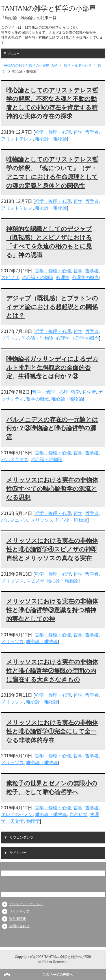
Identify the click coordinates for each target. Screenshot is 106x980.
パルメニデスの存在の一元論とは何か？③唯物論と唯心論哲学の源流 (52, 428)
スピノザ (10, 278)
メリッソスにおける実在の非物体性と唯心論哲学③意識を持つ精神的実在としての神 (52, 610)
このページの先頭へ (58, 975)
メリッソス (42, 520)
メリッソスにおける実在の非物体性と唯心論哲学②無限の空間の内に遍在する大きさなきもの (52, 671)
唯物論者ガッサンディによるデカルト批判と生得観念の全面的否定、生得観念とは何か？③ (52, 368)
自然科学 (79, 815)
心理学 (63, 278)
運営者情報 (18, 919)
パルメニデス (15, 460)
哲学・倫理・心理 (53, 132)
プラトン (10, 338)
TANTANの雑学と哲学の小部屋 (48, 8)
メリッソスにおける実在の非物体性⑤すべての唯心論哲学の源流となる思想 (52, 489)
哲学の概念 (38, 399)
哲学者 (92, 132)
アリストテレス (17, 139)
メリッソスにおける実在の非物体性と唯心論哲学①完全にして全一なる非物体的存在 (52, 731)
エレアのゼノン (17, 815)
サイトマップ (19, 911)
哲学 (78, 132)
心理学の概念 (85, 278)
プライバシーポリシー (26, 904)
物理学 (33, 821)
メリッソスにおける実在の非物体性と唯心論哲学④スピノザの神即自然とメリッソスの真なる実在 (52, 549)
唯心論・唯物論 (51, 139)
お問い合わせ (19, 926)
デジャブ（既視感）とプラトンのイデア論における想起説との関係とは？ (52, 307)
